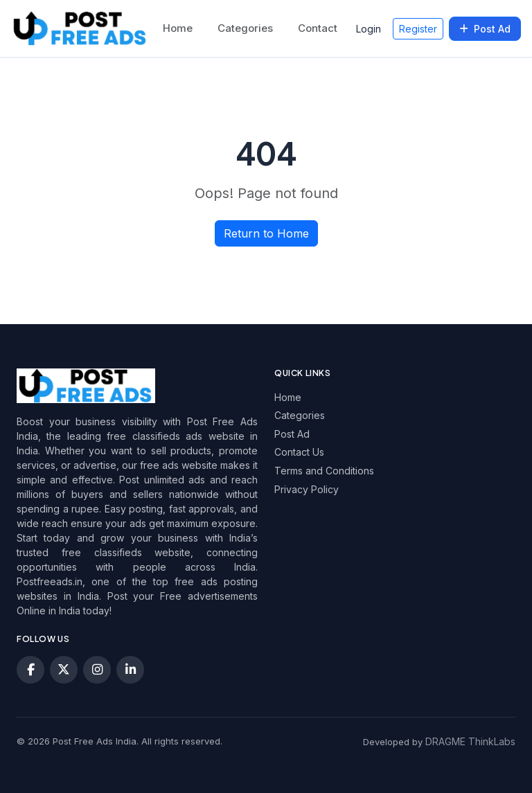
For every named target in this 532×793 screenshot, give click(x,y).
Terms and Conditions (324, 471)
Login (369, 29)
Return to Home (266, 233)
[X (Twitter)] (64, 670)
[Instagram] (97, 670)
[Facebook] (30, 670)
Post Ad (485, 29)
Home (178, 28)
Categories (245, 28)
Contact (318, 28)
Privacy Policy (307, 489)
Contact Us (299, 452)
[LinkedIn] (130, 670)
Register (418, 29)
